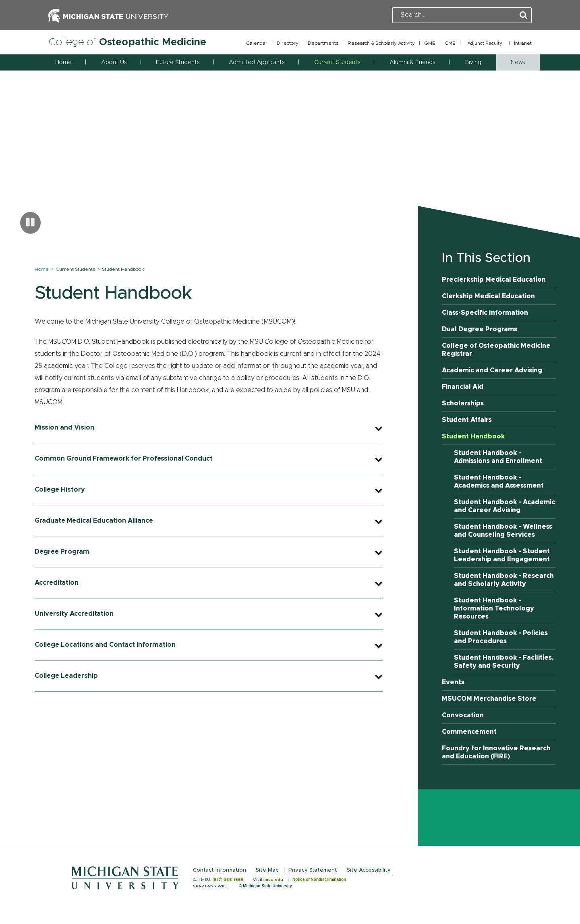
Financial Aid (463, 387)
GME (430, 43)
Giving (473, 62)
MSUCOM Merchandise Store (489, 699)
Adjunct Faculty (485, 43)
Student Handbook (473, 436)
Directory (288, 43)
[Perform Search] (523, 16)
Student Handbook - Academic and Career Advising (504, 506)
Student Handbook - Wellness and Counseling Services (503, 531)
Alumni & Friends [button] (412, 62)
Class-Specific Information (485, 313)
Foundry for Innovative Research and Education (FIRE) (496, 752)
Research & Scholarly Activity (381, 43)
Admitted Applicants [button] (257, 62)
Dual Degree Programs (480, 329)
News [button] (518, 62)
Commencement (469, 732)
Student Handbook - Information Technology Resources (494, 608)
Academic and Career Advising (492, 370)
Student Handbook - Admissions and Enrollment (498, 457)
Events (453, 682)
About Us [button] (114, 62)
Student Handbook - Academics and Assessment (499, 482)
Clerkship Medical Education (488, 296)
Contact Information (220, 870)
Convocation (463, 715)
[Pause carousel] (30, 223)
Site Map (267, 870)
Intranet (523, 43)
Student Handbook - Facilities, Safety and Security (504, 662)
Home (63, 62)
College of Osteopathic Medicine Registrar (496, 350)
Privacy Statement (313, 870)
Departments (323, 43)
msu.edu (274, 880)
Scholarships (463, 403)
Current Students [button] (337, 62)
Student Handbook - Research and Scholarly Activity (504, 580)
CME (450, 43)
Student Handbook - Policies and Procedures (501, 637)
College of (127, 42)
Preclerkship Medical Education (494, 280)
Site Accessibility (369, 870)
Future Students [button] (178, 62)
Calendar (257, 43)
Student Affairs (467, 420)
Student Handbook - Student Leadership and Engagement (502, 555)
